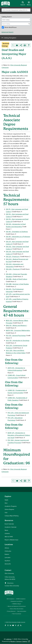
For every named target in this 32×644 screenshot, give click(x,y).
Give (6, 503)
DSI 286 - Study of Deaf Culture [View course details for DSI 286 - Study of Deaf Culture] (17, 279)
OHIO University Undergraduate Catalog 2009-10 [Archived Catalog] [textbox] (16, 10)
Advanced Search (7, 32)
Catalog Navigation (10, 38)
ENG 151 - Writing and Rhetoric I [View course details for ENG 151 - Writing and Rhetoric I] (16, 325)
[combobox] (16, 10)
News (6, 530)
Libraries (7, 533)
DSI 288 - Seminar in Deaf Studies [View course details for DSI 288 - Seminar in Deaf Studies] (17, 284)
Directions (10, 583)
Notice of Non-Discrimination (17, 609)
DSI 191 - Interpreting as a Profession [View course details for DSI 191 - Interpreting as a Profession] (18, 237)
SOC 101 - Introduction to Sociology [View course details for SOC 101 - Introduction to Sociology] (18, 340)
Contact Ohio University (12, 586)
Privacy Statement (11, 611)
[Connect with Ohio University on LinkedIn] (10, 625)
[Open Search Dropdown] (23, 4)
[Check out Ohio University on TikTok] (18, 625)
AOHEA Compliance (21, 599)
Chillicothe (8, 551)
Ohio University (12, 622)
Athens (7, 548)
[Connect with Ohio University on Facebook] (5, 625)
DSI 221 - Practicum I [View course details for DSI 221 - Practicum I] (13, 256)
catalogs (9, 639)
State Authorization (22, 611)
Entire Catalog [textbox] (6, 20)
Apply (6, 500)
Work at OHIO (9, 537)
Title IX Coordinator (17, 614)
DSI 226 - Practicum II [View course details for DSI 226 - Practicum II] (13, 269)
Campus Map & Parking (12, 516)
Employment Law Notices (17, 601)
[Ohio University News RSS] (21, 625)
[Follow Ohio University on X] (16, 625)
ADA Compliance (11, 599)
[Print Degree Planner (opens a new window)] (13, 45)
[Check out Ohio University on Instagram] (8, 625)
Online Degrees (9, 509)
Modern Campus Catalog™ (19, 641)
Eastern (7, 554)
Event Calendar (9, 524)
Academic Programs (11, 506)
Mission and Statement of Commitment (17, 606)
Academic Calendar (11, 527)
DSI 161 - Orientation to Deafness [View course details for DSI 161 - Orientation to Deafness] (17, 232)
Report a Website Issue (11, 540)
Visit (6, 513)
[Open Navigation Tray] (29, 4)
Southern (7, 561)
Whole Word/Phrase (11, 27)
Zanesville (8, 564)
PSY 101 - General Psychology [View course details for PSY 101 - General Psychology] (16, 335)
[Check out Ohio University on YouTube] (13, 625)
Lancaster (8, 557)
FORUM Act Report (17, 604)
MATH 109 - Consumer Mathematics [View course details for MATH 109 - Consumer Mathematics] (18, 330)
